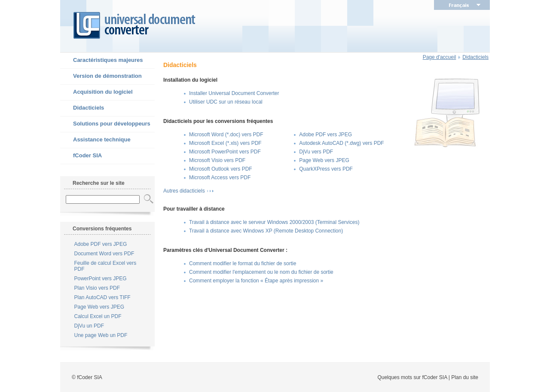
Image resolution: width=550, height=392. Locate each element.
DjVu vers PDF (316, 152)
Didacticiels (82, 108)
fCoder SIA (81, 156)
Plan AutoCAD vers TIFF (102, 297)
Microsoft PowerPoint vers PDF (225, 152)
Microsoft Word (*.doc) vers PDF (226, 135)
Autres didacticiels (184, 191)
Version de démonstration (101, 77)
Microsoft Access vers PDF (220, 178)
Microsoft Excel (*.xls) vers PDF (225, 143)
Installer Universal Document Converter (234, 93)
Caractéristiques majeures (102, 61)
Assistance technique (95, 140)
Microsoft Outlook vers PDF (221, 169)
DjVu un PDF (89, 326)
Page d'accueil (440, 57)
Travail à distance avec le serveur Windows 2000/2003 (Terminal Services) (274, 222)
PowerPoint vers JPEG (101, 279)
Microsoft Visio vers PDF (217, 160)
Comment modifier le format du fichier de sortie (243, 263)
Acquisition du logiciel (96, 92)
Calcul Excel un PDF (98, 316)
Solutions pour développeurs (105, 124)
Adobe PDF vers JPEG (101, 244)
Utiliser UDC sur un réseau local (226, 102)
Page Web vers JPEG (99, 307)
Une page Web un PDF (101, 335)
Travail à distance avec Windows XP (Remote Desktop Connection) (266, 231)
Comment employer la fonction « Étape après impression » (256, 281)
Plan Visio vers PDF (97, 288)
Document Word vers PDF (104, 254)
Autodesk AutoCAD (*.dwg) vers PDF (341, 143)
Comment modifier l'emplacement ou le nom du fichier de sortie (261, 272)
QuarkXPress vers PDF (326, 169)
